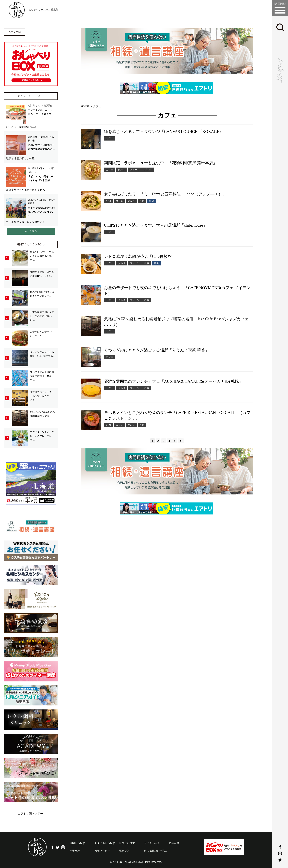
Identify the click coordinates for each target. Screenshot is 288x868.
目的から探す (127, 841)
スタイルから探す (105, 841)
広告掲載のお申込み (156, 849)
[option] (167, 51)
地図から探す (77, 841)
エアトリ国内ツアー (30, 812)
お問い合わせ (102, 849)
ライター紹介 (152, 841)
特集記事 (174, 841)
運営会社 (124, 849)
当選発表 (75, 849)
